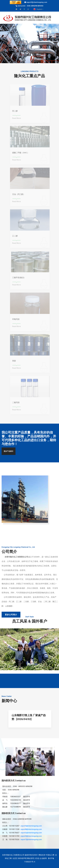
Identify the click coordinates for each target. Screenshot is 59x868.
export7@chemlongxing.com (31, 840)
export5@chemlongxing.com (31, 826)
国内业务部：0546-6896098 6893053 (31, 6)
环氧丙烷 (16, 320)
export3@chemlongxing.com (37, 2)
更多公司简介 (11, 615)
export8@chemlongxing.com (31, 829)
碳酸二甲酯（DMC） (21, 153)
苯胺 (14, 362)
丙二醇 (15, 112)
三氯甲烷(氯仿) (18, 278)
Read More (16, 119)
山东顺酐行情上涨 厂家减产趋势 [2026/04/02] (29, 717)
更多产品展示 (9, 451)
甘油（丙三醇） (19, 195)
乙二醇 (15, 237)
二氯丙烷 (16, 403)
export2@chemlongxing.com (31, 833)
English (39, 9)
